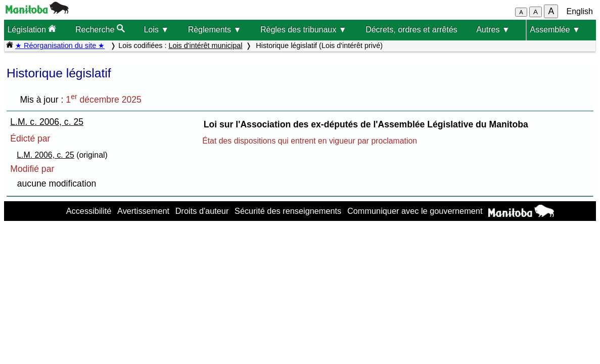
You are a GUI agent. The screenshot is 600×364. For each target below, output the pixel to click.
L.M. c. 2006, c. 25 (47, 122)
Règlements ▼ (215, 30)
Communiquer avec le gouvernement (415, 211)
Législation (32, 29)
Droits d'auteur (202, 211)
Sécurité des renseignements (288, 211)
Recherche (100, 29)
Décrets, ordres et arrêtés (411, 30)
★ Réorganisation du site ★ (60, 45)
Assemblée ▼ (555, 30)
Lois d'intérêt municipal (205, 45)
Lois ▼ (156, 30)
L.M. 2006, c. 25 (45, 155)
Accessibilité (89, 211)
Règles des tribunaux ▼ (304, 30)
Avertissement (143, 211)
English (580, 11)
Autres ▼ (493, 30)
